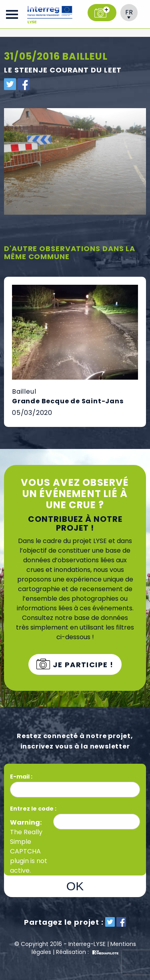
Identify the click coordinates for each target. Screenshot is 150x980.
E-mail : (22, 777)
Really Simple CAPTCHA (26, 842)
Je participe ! (82, 665)
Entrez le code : (33, 809)
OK (75, 886)
